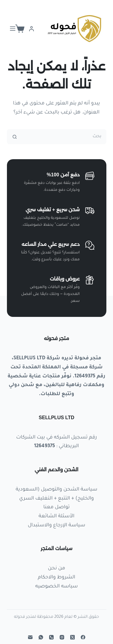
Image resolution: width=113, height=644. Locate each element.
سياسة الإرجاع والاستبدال (56, 525)
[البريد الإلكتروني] (30, 637)
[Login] (31, 29)
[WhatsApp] (41, 637)
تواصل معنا (56, 507)
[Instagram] (62, 637)
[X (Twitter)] (72, 637)
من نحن (56, 568)
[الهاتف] (51, 637)
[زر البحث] (15, 137)
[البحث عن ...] (64, 137)
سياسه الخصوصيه (56, 587)
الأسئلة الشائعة (56, 516)
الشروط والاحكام (56, 577)
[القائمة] (13, 29)
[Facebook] (83, 637)
